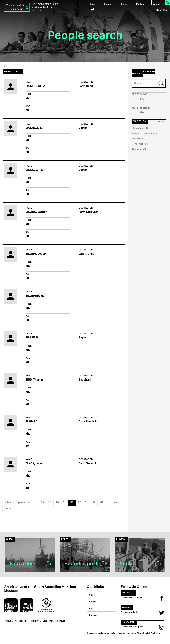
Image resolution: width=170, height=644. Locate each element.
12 (42, 503)
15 (65, 503)
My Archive (160, 10)
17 (79, 503)
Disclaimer (48, 621)
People (108, 4)
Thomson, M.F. (139, 149)
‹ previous (23, 503)
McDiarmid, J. (139, 139)
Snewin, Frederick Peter (144, 134)
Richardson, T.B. (140, 128)
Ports (124, 4)
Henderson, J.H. (140, 144)
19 (94, 503)
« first (9, 503)
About (157, 4)
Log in (92, 9)
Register (93, 615)
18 (87, 503)
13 (50, 503)
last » (8, 509)
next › (118, 503)
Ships (92, 4)
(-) (140, 99)
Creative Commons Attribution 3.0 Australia (139, 633)
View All (162, 122)
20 (101, 503)
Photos (140, 4)
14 (57, 503)
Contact (61, 621)
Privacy (35, 621)
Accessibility (21, 621)
